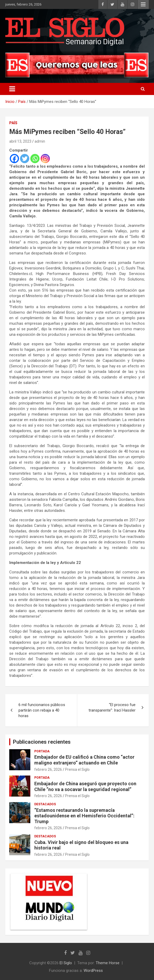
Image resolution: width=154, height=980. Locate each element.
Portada (42, 751)
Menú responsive (143, 4)
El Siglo (66, 963)
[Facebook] (14, 159)
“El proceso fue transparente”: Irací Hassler (112, 707)
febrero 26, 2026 (48, 769)
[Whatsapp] (35, 159)
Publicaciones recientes (42, 742)
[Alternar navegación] (12, 89)
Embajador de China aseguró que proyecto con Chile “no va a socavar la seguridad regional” (85, 786)
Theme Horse (108, 963)
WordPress (93, 971)
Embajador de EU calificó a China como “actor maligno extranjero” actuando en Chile (84, 760)
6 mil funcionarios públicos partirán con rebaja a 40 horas (42, 710)
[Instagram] (45, 159)
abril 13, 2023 (20, 141)
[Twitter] (25, 159)
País (13, 123)
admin (40, 141)
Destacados (45, 804)
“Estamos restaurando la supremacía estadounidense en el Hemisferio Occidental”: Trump (84, 816)
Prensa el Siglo (77, 769)
